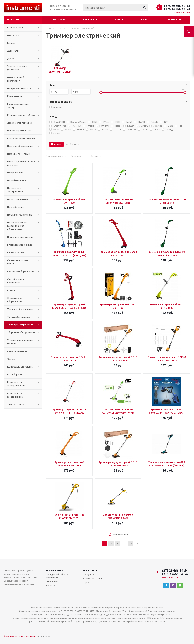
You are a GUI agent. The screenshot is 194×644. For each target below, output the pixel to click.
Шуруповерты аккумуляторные (16, 384)
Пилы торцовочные (18, 199)
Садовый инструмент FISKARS (19, 262)
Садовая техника (16, 252)
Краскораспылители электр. (18, 106)
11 (131, 544)
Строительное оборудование (15, 300)
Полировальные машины (20, 237)
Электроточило (16, 404)
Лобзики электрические (20, 123)
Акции (119, 20)
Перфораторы (15, 173)
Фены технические (17, 351)
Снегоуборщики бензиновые (16, 281)
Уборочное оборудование (21, 332)
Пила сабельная (15, 207)
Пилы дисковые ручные (20, 215)
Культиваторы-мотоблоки (21, 115)
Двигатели (13, 51)
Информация (55, 570)
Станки (11, 290)
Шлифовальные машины (20, 367)
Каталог (17, 20)
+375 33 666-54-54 (177, 9)
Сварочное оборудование (21, 271)
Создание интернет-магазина (20, 636)
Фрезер (11, 359)
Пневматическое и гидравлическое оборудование (17, 226)
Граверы (12, 43)
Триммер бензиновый (19, 317)
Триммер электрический (20, 325)
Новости (51, 585)
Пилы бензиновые (17, 180)
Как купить (90, 20)
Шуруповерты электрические (15, 395)
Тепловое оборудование (20, 309)
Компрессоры (14, 96)
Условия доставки (92, 578)
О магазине (58, 20)
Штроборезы (14, 374)
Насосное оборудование (20, 146)
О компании (52, 581)
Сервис (146, 20)
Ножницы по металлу (18, 154)
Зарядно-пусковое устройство (17, 68)
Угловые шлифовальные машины (20, 342)
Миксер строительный (19, 131)
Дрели (11, 58)
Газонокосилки (15, 27)
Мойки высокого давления (21, 138)
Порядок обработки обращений (57, 576)
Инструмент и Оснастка (20, 88)
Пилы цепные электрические (15, 190)
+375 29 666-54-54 (177, 6)
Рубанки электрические (20, 245)
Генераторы (14, 35)
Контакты (174, 20)
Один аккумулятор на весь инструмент (21, 163)
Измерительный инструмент (16, 79)
